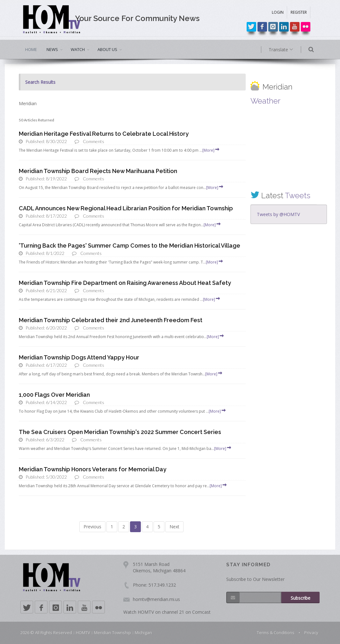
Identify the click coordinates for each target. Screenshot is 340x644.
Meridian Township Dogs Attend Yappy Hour (79, 357)
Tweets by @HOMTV (278, 214)
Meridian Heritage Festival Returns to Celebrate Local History (104, 134)
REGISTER (299, 12)
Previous (92, 527)
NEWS (52, 49)
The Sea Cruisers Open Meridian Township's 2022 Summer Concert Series (120, 432)
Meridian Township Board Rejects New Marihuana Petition (98, 171)
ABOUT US (107, 49)
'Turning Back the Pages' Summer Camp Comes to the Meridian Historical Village (130, 246)
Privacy (311, 633)
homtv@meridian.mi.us (156, 599)
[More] (211, 150)
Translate (287, 50)
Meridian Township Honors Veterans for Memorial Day (93, 469)
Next (174, 527)
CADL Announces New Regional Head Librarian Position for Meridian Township (126, 208)
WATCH (78, 49)
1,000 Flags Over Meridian (54, 395)
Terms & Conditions (276, 633)
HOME (31, 49)
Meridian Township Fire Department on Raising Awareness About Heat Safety (125, 283)
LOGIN (278, 12)
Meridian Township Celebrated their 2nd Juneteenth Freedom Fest (111, 320)
